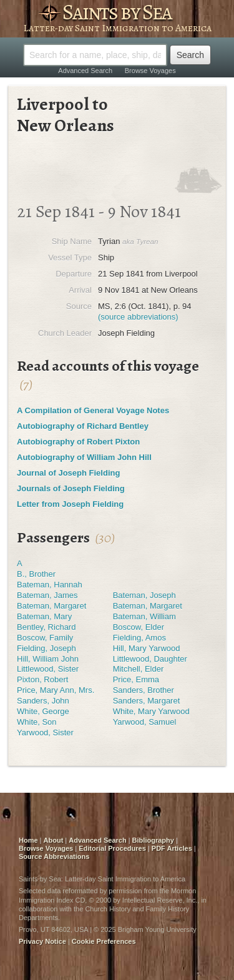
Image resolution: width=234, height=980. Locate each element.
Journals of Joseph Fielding (71, 488)
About (54, 840)
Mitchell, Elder (139, 669)
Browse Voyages (150, 71)
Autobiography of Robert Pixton (78, 442)
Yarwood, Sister (45, 733)
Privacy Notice (42, 941)
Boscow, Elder (139, 627)
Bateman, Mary (44, 616)
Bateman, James (47, 595)
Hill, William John (48, 659)
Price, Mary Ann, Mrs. (56, 690)
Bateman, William (144, 616)
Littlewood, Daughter (150, 659)
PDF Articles (172, 848)
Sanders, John (43, 701)
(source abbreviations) (138, 317)
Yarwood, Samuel (145, 722)
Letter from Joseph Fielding (70, 504)
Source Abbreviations (54, 856)
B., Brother (36, 574)
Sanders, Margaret (147, 701)
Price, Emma (136, 679)
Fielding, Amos (139, 638)
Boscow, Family (45, 638)
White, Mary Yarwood (151, 711)
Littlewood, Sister (48, 669)
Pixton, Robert (42, 679)
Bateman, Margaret (51, 606)
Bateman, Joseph (144, 595)
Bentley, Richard (46, 627)
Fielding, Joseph (46, 648)
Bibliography (153, 840)
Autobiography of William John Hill (84, 457)
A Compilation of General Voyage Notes (93, 410)
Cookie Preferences (104, 941)
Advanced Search (85, 71)
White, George (43, 711)
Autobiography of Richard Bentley (83, 426)
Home (28, 840)
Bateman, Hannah (50, 585)
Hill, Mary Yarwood (147, 648)
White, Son (37, 722)
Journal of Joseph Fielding (68, 473)
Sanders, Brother (144, 690)
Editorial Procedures (112, 848)
